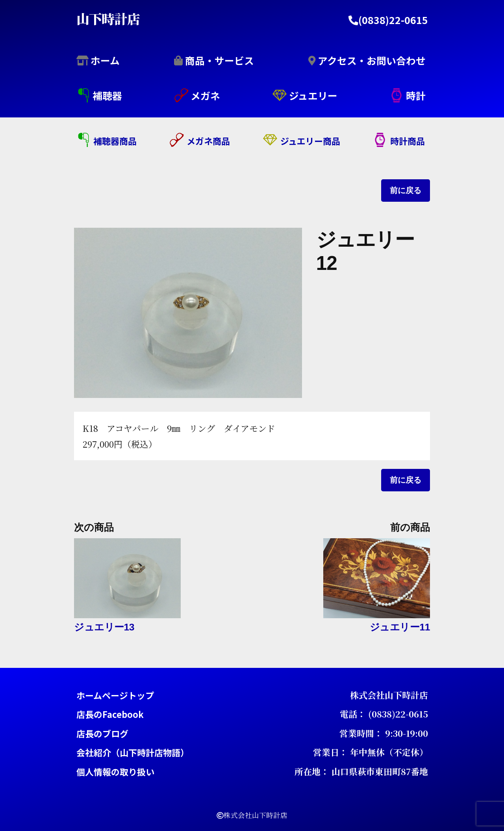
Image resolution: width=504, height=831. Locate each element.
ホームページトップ (115, 695)
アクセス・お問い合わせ (372, 60)
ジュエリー (313, 95)
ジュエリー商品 (310, 141)
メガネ (205, 95)
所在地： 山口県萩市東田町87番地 (361, 771)
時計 (416, 95)
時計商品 (408, 141)
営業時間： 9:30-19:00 (384, 733)
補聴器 (107, 95)
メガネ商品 (208, 141)
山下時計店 (108, 18)
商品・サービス (220, 60)
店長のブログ (102, 733)
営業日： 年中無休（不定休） (371, 752)
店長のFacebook (110, 714)
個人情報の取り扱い (115, 771)
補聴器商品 (115, 141)
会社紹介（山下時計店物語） (133, 752)
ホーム (105, 60)
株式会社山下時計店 (389, 694)
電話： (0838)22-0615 (384, 714)
